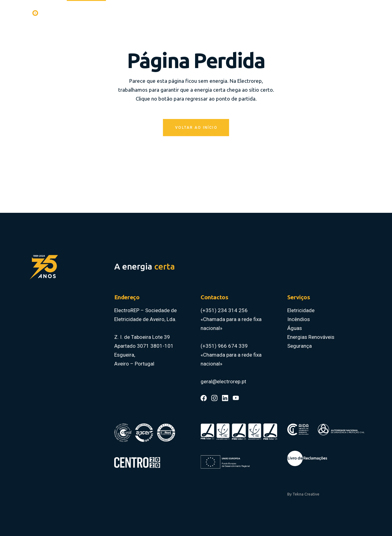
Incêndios (299, 319)
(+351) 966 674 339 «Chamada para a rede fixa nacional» (231, 355)
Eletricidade (301, 310)
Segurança (300, 346)
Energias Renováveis (311, 337)
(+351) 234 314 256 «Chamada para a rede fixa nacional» (231, 319)
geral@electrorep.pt (223, 381)
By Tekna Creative (303, 494)
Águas (295, 328)
